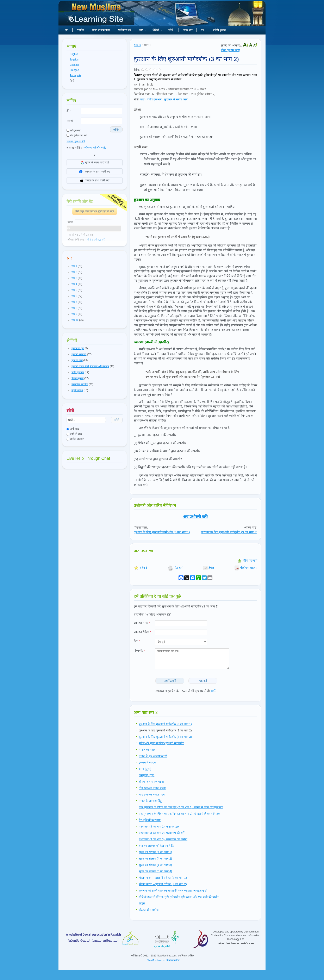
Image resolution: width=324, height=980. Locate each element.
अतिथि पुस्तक (219, 30)
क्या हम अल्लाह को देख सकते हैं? (157, 846)
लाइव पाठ (188, 30)
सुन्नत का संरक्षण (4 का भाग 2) (155, 859)
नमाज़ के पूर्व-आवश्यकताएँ (153, 756)
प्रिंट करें (175, 568)
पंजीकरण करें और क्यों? (95, 148)
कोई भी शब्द (74, 434)
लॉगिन (116, 130)
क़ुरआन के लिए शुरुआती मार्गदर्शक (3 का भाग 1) (162, 532)
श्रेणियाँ (157, 30)
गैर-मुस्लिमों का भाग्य (150, 820)
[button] (68, 266)
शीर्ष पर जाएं (247, 560)
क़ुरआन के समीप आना (176, 99)
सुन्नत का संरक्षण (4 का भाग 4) (155, 871)
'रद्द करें (203, 681)
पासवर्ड (70, 121)
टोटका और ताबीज (149, 910)
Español (74, 65)
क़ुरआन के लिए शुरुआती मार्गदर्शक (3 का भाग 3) (229, 532)
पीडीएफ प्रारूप (246, 568)
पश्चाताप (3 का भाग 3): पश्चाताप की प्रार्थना (163, 839)
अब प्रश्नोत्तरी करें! (196, 517)
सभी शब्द (73, 429)
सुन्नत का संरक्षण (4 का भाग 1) (155, 852)
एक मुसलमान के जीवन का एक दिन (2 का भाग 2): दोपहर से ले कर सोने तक (180, 814)
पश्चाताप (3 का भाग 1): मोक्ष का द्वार (159, 826)
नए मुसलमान (97, 14)
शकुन (142, 903)
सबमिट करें (170, 681)
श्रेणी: (137, 99)
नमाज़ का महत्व (147, 750)
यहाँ (213, 691)
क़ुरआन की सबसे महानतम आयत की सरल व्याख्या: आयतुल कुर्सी (173, 891)
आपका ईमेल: (142, 632)
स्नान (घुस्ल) (145, 769)
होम (67, 30)
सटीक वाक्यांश (75, 439)
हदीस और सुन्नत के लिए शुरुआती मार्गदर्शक (161, 743)
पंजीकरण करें (125, 30)
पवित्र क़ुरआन (154, 99)
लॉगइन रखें (74, 130)
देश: (137, 641)
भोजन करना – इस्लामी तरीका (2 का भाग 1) (163, 878)
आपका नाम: (142, 623)
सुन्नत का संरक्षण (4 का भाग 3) (155, 865)
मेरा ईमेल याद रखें (77, 135)
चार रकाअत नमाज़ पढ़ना (152, 794)
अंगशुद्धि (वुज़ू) (147, 775)
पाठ (142, 99)
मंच (202, 30)
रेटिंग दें (141, 568)
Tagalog (74, 60)
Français (75, 70)
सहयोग (80, 30)
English (74, 54)
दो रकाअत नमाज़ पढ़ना (151, 782)
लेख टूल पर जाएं (230, 50)
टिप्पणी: (139, 651)
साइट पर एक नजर (101, 30)
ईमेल (69, 111)
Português (76, 75)
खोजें (173, 30)
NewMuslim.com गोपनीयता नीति (163, 960)
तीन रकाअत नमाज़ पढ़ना (152, 788)
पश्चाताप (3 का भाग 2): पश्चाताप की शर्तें (162, 833)
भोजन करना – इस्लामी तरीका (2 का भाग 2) (163, 884)
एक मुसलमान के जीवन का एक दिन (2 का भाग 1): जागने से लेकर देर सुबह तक (181, 807)
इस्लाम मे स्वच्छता (148, 762)
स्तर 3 (137, 45)
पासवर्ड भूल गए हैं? (76, 141)
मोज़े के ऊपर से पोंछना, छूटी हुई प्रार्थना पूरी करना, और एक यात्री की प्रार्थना (179, 897)
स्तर (143, 30)
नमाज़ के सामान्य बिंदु (150, 801)
